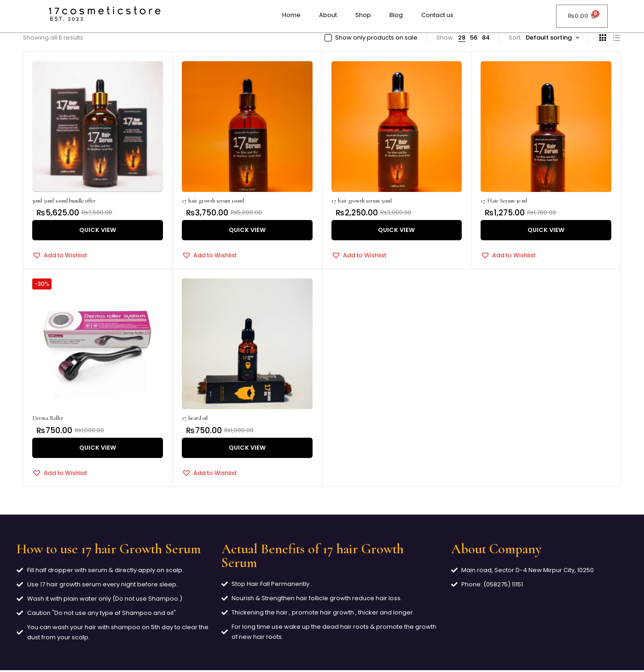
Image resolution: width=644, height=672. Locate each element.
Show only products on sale (376, 38)
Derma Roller (48, 419)
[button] (60, 256)
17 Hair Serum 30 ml (504, 201)
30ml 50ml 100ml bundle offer (64, 201)
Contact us (437, 15)
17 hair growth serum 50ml (362, 201)
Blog (396, 15)
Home (291, 15)
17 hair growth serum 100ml (213, 201)
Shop (363, 15)
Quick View (98, 230)
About (328, 15)
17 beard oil (195, 419)
